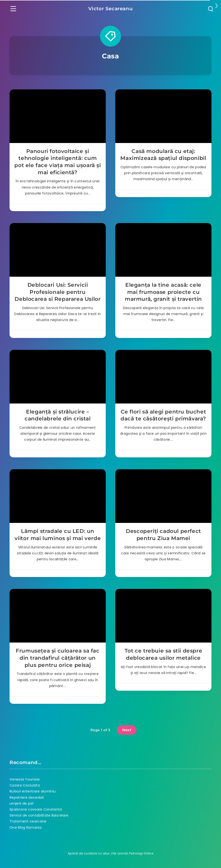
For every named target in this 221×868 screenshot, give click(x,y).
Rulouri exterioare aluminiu (33, 791)
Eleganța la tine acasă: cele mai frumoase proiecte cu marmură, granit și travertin (163, 292)
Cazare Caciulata (25, 785)
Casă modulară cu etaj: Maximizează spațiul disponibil (163, 155)
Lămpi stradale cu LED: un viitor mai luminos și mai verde (58, 535)
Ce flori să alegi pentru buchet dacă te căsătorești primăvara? (163, 415)
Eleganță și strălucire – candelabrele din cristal (58, 415)
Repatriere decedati (27, 797)
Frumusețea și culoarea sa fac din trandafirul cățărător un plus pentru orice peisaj (58, 658)
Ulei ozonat (119, 853)
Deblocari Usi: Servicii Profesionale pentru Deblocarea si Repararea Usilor (58, 292)
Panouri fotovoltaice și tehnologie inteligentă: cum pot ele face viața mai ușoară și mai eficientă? (58, 162)
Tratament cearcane (28, 821)
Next (127, 730)
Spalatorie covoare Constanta (36, 809)
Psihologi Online (141, 853)
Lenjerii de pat (22, 803)
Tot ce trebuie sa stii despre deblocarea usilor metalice (163, 654)
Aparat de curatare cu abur (89, 853)
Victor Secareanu (111, 9)
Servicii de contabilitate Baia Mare (39, 815)
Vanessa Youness (25, 779)
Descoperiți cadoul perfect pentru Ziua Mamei (163, 535)
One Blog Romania (26, 827)
